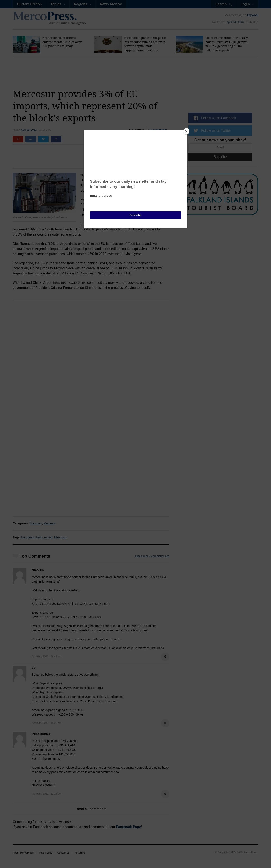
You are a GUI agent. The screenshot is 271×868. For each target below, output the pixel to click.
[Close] (186, 131)
